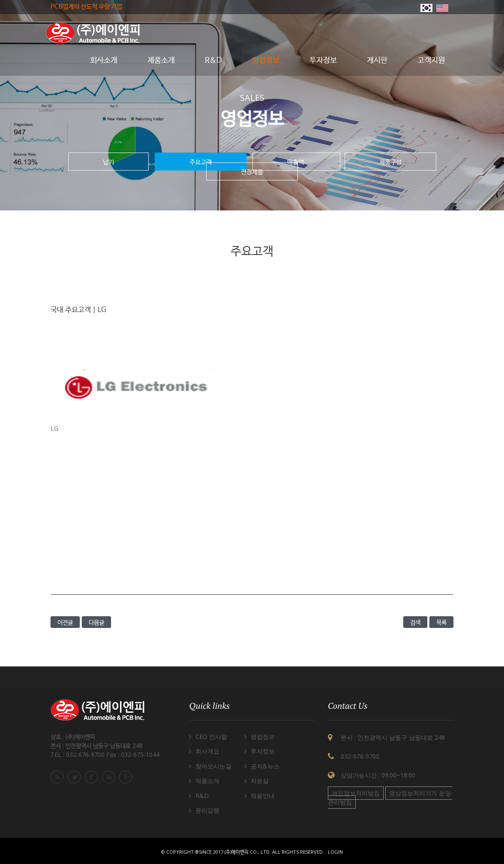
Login (335, 852)
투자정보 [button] (323, 60)
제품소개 (207, 781)
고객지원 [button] (431, 60)
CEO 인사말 (211, 736)
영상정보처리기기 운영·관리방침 (390, 798)
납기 (108, 162)
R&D (202, 796)
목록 (441, 622)
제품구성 (390, 162)
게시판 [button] (377, 60)
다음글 (96, 622)
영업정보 (263, 736)
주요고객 (201, 162)
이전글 (65, 622)
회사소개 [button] (104, 60)
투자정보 (263, 751)
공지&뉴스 (265, 766)
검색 (415, 622)
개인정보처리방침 (356, 793)
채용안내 (263, 796)
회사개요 (207, 751)
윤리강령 (207, 810)
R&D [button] (213, 60)
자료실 (260, 781)
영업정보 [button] (266, 60)
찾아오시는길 (213, 766)
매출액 (296, 162)
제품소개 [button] (161, 60)
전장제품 (252, 171)
